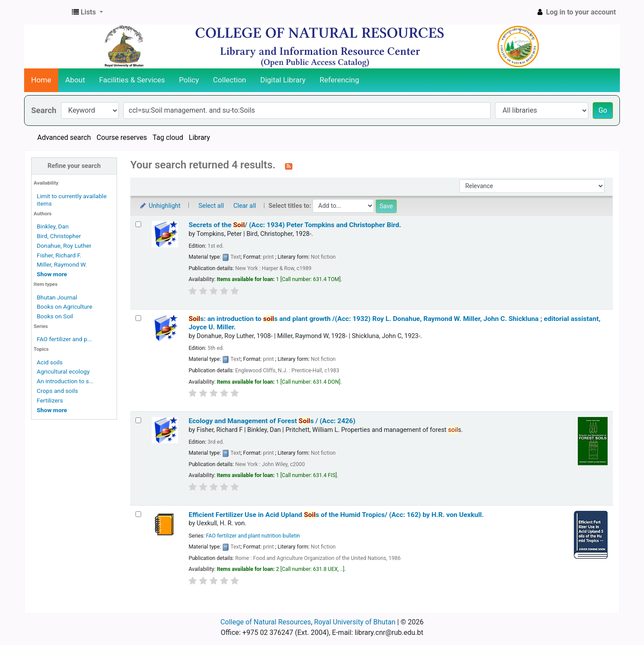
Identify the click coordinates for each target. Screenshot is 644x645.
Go (603, 110)
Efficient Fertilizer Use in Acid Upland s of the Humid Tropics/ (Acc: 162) (336, 515)
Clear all (245, 206)
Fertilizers (50, 400)
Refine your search (74, 166)
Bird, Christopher (59, 236)
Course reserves (122, 137)
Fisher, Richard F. (59, 255)
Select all (211, 206)
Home (41, 80)
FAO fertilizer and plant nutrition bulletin (253, 536)
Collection (230, 80)
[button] (87, 12)
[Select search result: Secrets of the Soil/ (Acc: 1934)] (138, 224)
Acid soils (50, 362)
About (75, 80)
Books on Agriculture (65, 306)
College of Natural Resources (266, 622)
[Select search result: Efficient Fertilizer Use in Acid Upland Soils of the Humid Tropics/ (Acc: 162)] (138, 514)
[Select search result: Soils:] (138, 318)
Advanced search (64, 137)
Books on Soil (55, 316)
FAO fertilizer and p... (64, 339)
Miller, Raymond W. (62, 264)
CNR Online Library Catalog (46, 12)
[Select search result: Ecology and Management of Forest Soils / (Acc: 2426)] (138, 420)
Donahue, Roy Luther (64, 246)
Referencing (339, 80)
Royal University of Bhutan (355, 622)
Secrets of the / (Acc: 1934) (295, 225)
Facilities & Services (132, 80)
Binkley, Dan (53, 226)
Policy (189, 80)
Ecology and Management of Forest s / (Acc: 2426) (272, 421)
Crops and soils (57, 391)
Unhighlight (160, 206)
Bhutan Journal (57, 297)
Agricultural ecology (63, 371)
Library (199, 137)
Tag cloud (168, 137)
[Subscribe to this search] (289, 166)
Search (44, 110)
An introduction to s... (65, 381)
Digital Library (283, 80)
